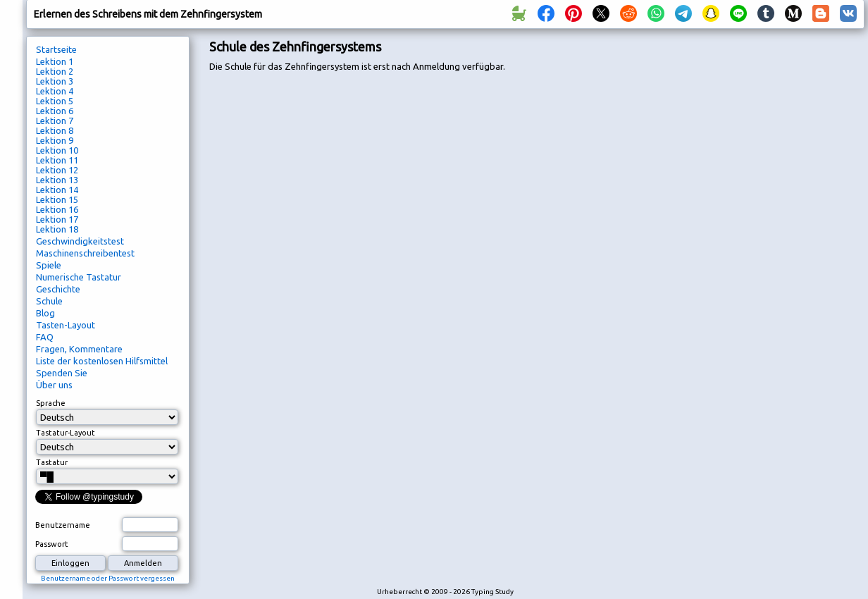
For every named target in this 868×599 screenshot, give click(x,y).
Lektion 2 (55, 71)
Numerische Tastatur (79, 277)
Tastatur (52, 462)
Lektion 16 (57, 209)
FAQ (45, 337)
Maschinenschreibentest (85, 253)
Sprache (51, 403)
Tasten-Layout (66, 325)
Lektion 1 (55, 61)
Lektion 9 (55, 140)
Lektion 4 (55, 91)
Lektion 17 (57, 219)
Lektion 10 (57, 150)
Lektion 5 (55, 101)
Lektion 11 (57, 160)
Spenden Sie (62, 373)
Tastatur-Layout (66, 433)
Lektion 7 (55, 121)
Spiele (49, 265)
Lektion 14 (57, 190)
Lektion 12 (57, 170)
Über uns (54, 385)
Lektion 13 (57, 180)
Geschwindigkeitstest (80, 241)
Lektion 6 (55, 111)
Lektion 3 (55, 81)
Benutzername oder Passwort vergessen (108, 578)
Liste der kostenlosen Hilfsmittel (102, 361)
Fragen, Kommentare (79, 349)
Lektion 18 (57, 229)
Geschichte (58, 289)
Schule (49, 301)
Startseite (56, 49)
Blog (45, 313)
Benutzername (63, 525)
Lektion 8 (55, 130)
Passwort (52, 544)
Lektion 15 (57, 199)
